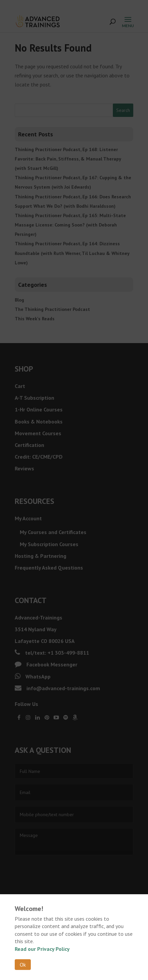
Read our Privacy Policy (42, 949)
